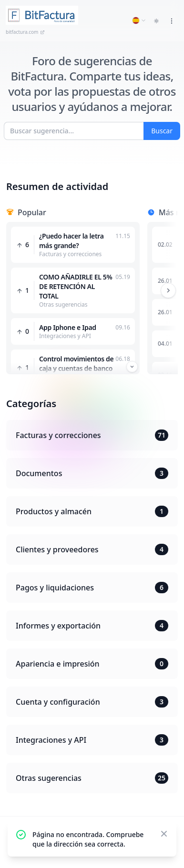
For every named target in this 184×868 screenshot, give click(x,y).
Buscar (162, 131)
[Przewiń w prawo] (168, 290)
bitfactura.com (25, 32)
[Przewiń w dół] (132, 367)
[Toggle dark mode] (156, 21)
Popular (32, 212)
